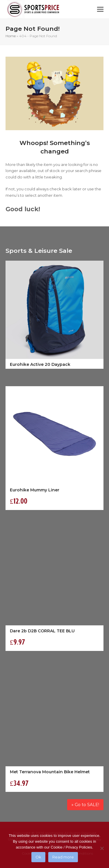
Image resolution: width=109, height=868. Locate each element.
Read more (63, 857)
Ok (38, 857)
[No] (102, 848)
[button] (100, 9)
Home (11, 36)
